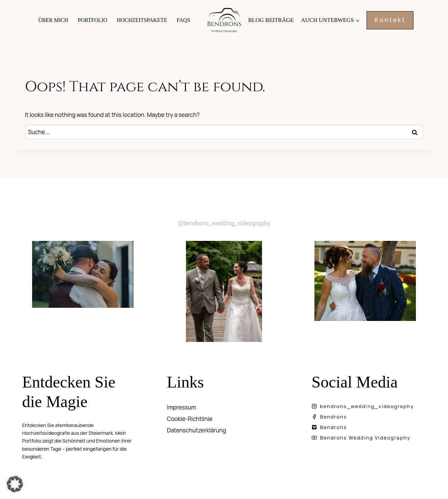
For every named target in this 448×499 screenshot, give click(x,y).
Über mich (53, 20)
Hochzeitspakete (142, 20)
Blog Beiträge (271, 20)
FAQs (184, 20)
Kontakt (390, 20)
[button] (15, 484)
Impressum (182, 407)
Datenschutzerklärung (197, 430)
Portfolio (92, 20)
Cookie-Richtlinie (190, 419)
